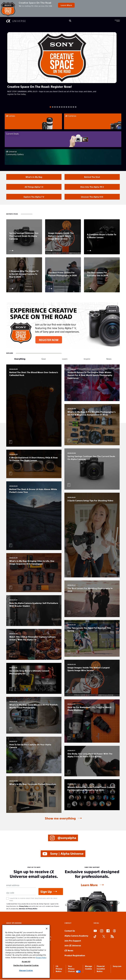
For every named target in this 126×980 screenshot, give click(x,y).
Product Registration (75, 956)
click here (22, 909)
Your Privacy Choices (74, 969)
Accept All (26, 961)
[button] (117, 21)
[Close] (47, 929)
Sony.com (117, 967)
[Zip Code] (21, 893)
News (69, 951)
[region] (26, 951)
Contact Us (70, 931)
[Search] (70, 21)
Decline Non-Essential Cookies (26, 965)
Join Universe (73, 946)
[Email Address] (21, 886)
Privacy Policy (24, 907)
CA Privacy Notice (31, 909)
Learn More (66, 5)
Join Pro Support (73, 941)
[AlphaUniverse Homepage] (16, 21)
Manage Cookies (26, 970)
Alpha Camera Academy (76, 936)
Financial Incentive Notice (101, 969)
